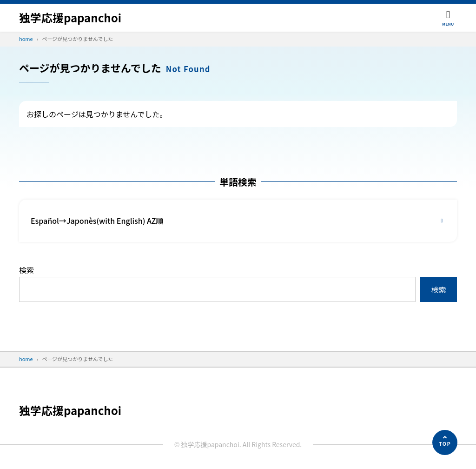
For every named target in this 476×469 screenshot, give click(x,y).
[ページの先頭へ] (445, 442)
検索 (26, 270)
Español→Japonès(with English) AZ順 (97, 221)
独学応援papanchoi (70, 17)
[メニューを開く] (448, 18)
